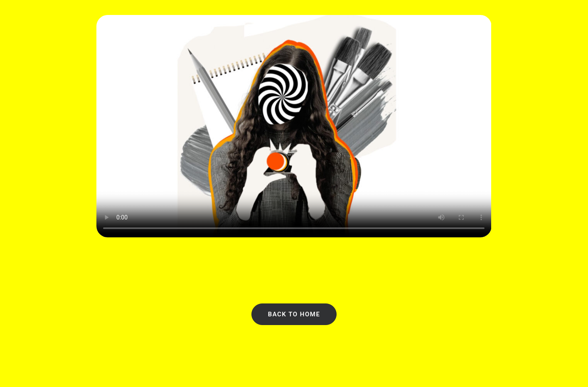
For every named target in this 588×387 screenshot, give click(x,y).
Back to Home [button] (294, 314)
